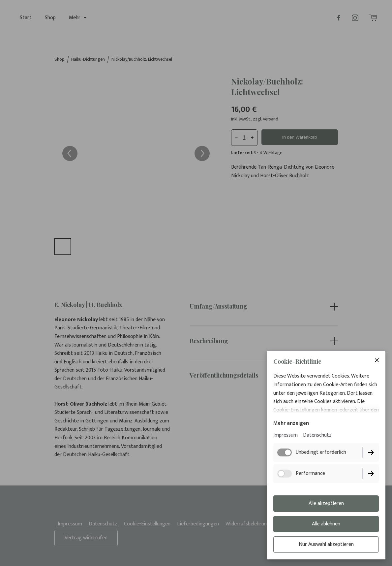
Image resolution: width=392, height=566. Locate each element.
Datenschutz (317, 435)
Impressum (286, 435)
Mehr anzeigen (291, 423)
